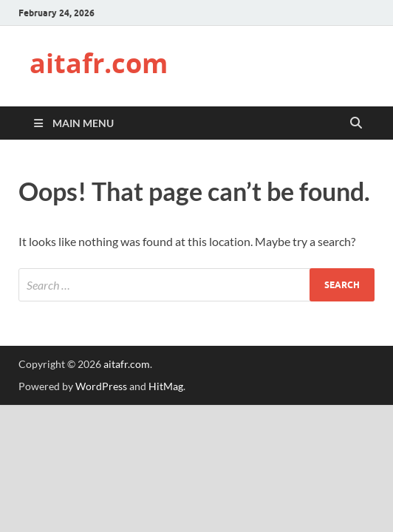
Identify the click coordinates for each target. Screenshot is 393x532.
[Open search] (356, 123)
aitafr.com (99, 63)
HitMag (166, 386)
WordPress (101, 386)
